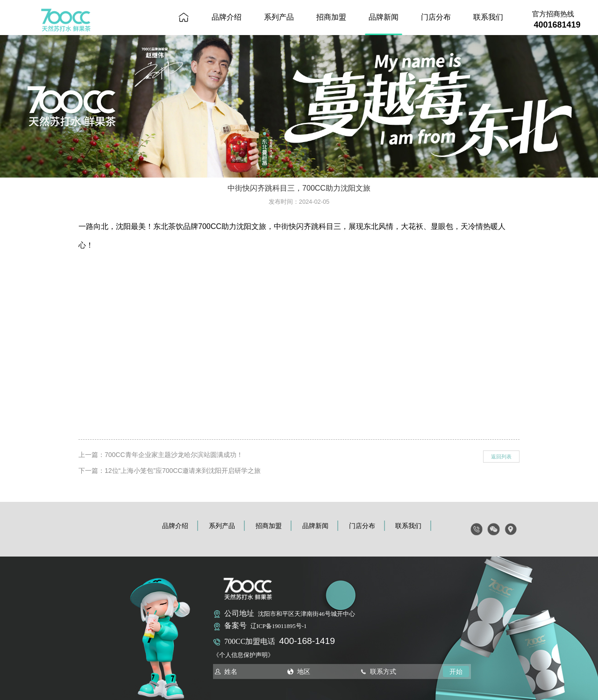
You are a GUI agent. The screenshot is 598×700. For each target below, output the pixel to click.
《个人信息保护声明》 (243, 655)
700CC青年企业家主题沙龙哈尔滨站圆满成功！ (174, 455)
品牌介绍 (227, 17)
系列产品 (279, 17)
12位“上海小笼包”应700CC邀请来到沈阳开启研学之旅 (183, 471)
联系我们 (488, 17)
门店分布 (436, 17)
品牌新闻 (384, 17)
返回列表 (501, 457)
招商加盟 (331, 17)
